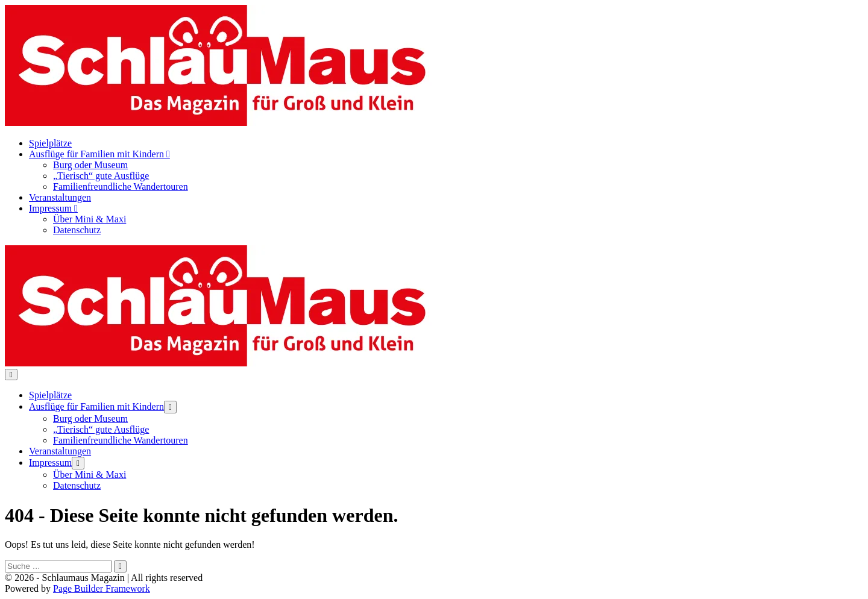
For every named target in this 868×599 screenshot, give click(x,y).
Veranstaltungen (60, 197)
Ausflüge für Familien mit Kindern (99, 154)
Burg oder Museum (90, 165)
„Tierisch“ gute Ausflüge (101, 176)
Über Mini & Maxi (90, 219)
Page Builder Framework (102, 588)
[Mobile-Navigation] (11, 375)
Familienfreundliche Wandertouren (121, 187)
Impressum (53, 208)
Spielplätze (50, 143)
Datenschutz (77, 230)
